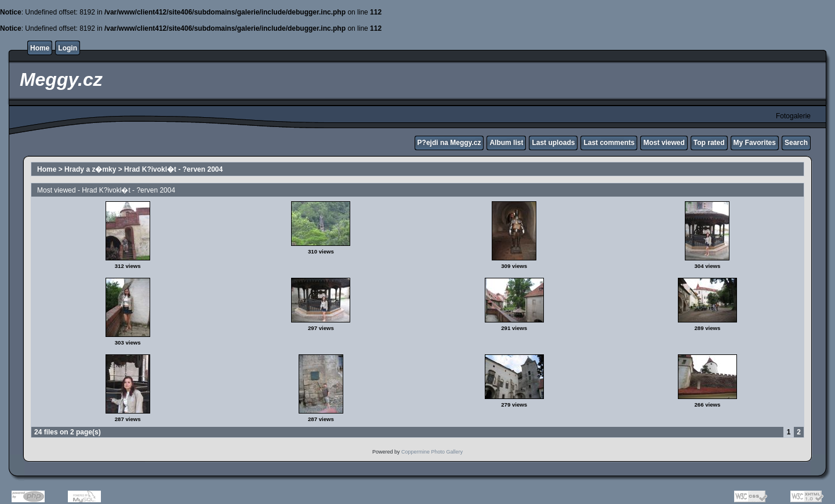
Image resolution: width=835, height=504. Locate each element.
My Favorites (755, 143)
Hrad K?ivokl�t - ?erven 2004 (173, 169)
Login (68, 48)
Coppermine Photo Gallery (432, 452)
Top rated (709, 143)
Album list (506, 143)
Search (796, 143)
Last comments (609, 143)
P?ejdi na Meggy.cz (449, 143)
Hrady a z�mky (90, 169)
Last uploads (553, 143)
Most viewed (664, 143)
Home (40, 48)
